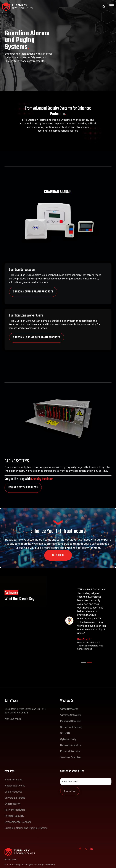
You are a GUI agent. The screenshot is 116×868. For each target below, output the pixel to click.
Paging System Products (23, 488)
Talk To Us (58, 555)
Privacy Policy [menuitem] (11, 859)
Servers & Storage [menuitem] (15, 798)
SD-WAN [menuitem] (65, 733)
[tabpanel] (87, 621)
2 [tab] (89, 664)
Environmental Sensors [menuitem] (18, 822)
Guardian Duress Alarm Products (33, 292)
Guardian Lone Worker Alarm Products (37, 331)
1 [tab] (83, 664)
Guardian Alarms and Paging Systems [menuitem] (26, 828)
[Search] (104, 7)
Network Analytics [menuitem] (71, 745)
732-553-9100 (13, 719)
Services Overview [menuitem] (71, 757)
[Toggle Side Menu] (112, 5)
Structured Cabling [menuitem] (71, 727)
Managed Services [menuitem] (71, 721)
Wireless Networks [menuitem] (71, 715)
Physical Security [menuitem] (70, 751)
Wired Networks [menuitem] (69, 709)
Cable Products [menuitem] (13, 792)
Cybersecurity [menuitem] (68, 739)
